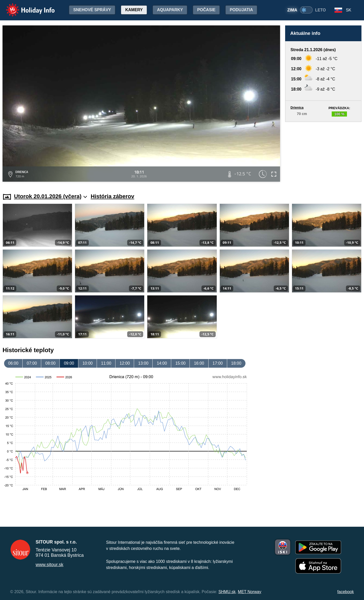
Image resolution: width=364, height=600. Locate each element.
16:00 (199, 363)
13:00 (143, 363)
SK (349, 10)
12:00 (125, 363)
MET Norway (250, 592)
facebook (346, 592)
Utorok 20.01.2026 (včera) (50, 196)
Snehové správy (92, 10)
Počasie (206, 10)
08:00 (50, 363)
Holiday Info (25, 6)
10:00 (88, 363)
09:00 (69, 363)
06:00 (13, 363)
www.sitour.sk (49, 565)
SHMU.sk (227, 592)
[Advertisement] (323, 153)
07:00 (32, 363)
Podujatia (241, 10)
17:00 (218, 363)
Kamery (134, 10)
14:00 (162, 363)
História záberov (113, 196)
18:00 (236, 363)
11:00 (106, 363)
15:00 (180, 363)
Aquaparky (170, 10)
